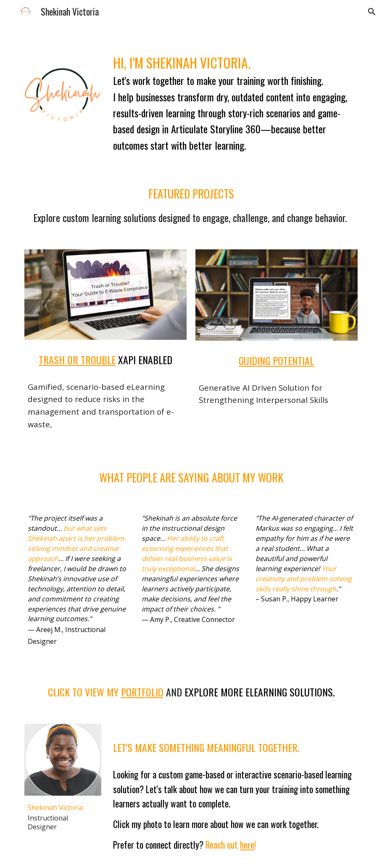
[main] (233, 100)
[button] (372, 12)
